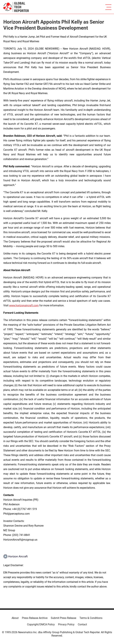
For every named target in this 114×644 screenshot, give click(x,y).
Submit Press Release (63, 618)
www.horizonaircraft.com (24, 305)
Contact (82, 624)
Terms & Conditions (91, 618)
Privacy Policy (66, 624)
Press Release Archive (35, 618)
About (15, 618)
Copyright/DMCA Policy (41, 624)
